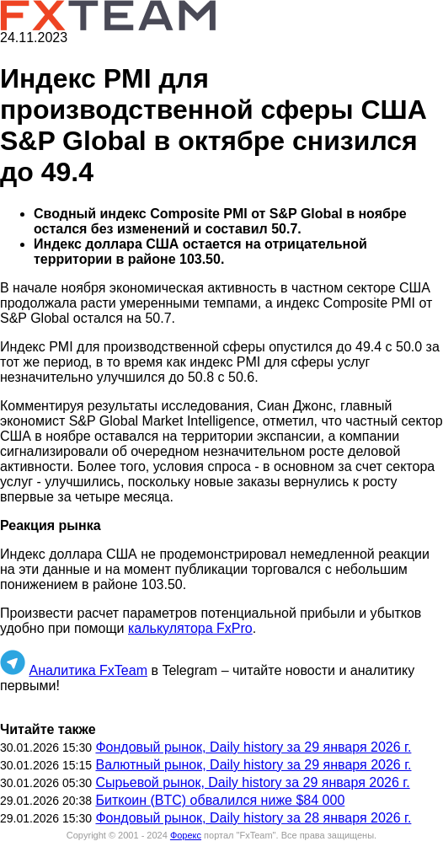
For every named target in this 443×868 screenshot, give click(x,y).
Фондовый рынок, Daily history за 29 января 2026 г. (253, 747)
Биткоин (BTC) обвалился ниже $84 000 (220, 800)
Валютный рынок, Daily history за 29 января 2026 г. (253, 765)
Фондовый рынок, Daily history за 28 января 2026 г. (253, 818)
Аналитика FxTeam (88, 670)
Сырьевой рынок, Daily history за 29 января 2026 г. (252, 782)
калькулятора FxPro (190, 628)
